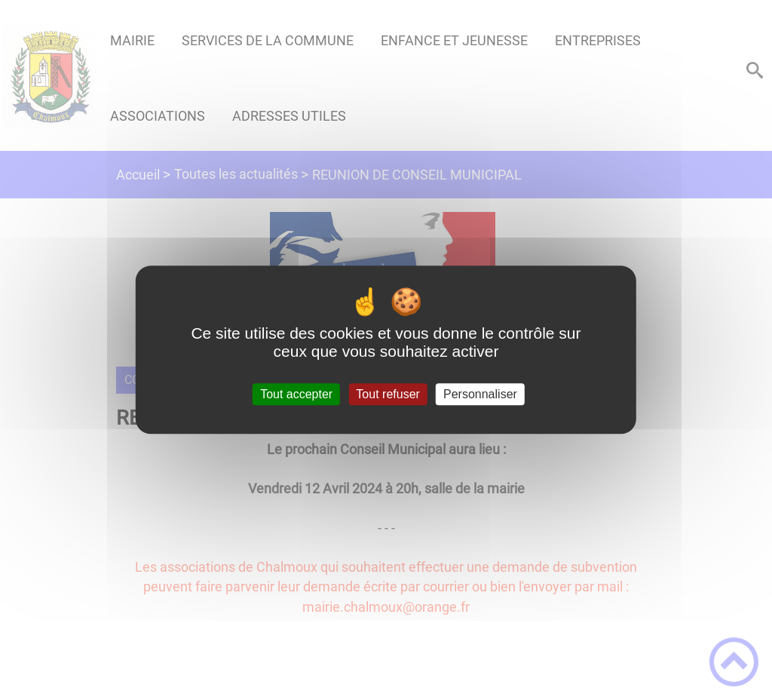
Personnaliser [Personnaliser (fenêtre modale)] (480, 394)
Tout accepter (296, 394)
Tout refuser (388, 394)
